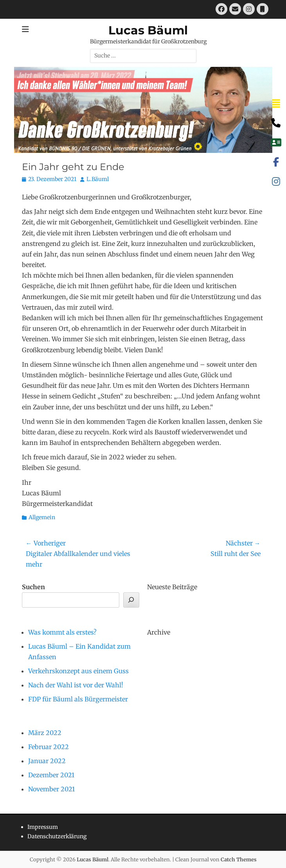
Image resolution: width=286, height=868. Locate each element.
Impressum (43, 827)
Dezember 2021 (51, 775)
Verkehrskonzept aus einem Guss (78, 671)
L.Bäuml (98, 179)
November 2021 (51, 789)
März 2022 (45, 733)
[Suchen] (131, 600)
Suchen (33, 587)
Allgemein (42, 517)
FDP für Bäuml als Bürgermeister (78, 699)
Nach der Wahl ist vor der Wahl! (76, 685)
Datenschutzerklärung (57, 836)
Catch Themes (239, 860)
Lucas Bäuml (148, 30)
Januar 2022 (47, 761)
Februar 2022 (49, 747)
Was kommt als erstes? (62, 632)
